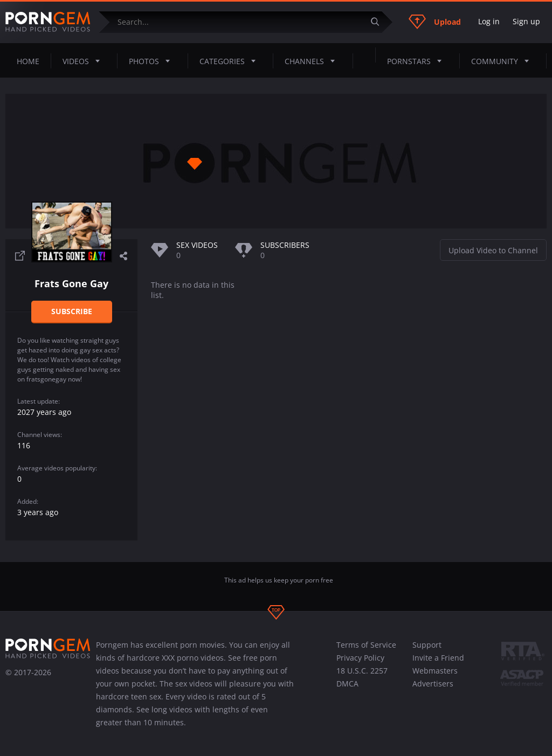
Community (503, 61)
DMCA (347, 684)
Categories (231, 61)
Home (28, 61)
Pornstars (418, 61)
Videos (84, 61)
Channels (313, 61)
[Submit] (379, 22)
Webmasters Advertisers (435, 677)
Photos (153, 61)
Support (427, 645)
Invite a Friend (438, 658)
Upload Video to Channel (493, 250)
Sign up (526, 21)
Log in (489, 21)
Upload (435, 22)
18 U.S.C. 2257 (362, 671)
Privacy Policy (360, 658)
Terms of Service (366, 645)
